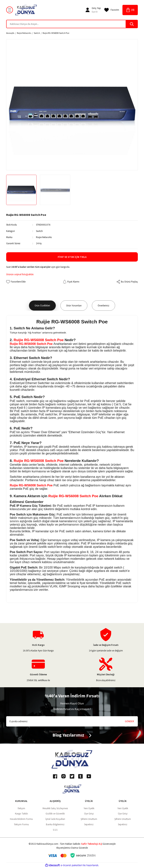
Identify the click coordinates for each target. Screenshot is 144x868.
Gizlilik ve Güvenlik (55, 814)
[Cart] (130, 10)
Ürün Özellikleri (42, 306)
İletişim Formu (21, 824)
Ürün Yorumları (74, 306)
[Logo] (26, 10)
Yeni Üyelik (89, 808)
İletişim (21, 808)
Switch (39, 231)
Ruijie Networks (44, 237)
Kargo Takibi (21, 814)
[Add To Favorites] (16, 282)
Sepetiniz (89, 824)
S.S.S (55, 830)
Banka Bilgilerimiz (55, 824)
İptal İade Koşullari (55, 819)
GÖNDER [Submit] (129, 721)
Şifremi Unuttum (89, 819)
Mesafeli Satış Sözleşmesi (55, 808)
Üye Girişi (89, 814)
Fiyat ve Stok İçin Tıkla (72, 257)
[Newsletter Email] (72, 721)
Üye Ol (95, 12)
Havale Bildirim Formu (21, 819)
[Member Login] (88, 10)
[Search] (72, 24)
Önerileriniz (103, 306)
